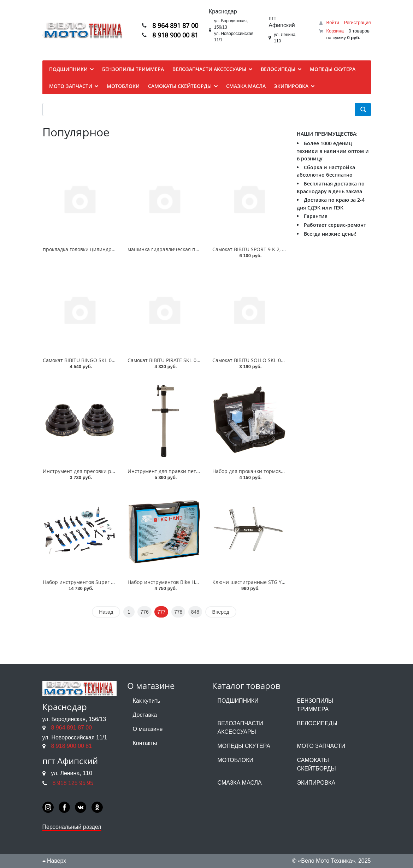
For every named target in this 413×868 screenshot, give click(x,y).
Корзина (335, 31)
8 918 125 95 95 (73, 783)
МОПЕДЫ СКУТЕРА (244, 746)
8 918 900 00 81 (175, 35)
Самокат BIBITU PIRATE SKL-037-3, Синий (176, 360)
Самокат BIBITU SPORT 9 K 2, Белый (255, 249)
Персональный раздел (72, 827)
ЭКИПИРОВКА (316, 783)
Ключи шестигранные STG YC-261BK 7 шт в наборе (275, 582)
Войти (332, 22)
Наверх (54, 861)
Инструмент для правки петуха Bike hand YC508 (186, 471)
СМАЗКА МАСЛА (240, 783)
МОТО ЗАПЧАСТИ (321, 746)
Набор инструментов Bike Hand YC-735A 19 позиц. (189, 582)
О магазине (148, 729)
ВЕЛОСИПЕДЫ (317, 723)
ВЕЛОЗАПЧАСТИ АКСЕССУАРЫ (240, 728)
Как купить (147, 701)
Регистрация (358, 22)
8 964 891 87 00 (175, 25)
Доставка (145, 715)
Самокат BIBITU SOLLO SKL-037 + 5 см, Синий (267, 360)
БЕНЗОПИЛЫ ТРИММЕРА (315, 705)
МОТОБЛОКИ (236, 760)
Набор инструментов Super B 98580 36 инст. (97, 582)
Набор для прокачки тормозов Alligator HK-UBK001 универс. (286, 471)
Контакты (145, 743)
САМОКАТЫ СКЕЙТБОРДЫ (317, 764)
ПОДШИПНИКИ (238, 701)
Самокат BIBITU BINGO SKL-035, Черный (91, 360)
